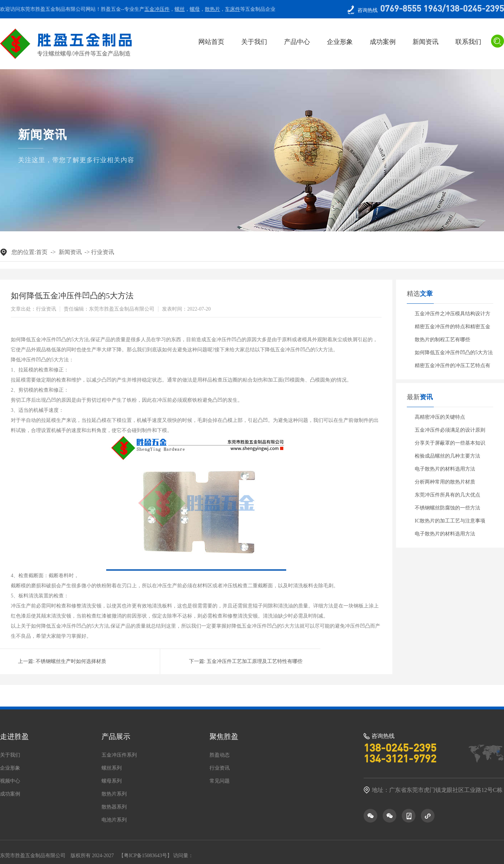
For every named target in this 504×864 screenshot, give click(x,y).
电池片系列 (114, 820)
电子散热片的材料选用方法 (445, 469)
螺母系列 (112, 781)
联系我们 (468, 42)
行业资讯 (103, 252)
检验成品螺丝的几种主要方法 (447, 456)
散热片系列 (114, 794)
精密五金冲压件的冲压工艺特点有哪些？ (453, 368)
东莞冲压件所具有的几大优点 (447, 495)
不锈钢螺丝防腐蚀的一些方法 (447, 508)
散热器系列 (114, 807)
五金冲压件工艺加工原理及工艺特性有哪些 (255, 661)
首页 (42, 252)
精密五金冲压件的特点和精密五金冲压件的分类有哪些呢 (453, 329)
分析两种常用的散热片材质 (445, 482)
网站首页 (211, 42)
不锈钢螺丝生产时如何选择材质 (71, 661)
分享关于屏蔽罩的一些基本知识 (450, 443)
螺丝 (180, 9)
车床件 (233, 9)
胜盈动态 (220, 755)
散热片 (212, 9)
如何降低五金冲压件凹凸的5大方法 (454, 353)
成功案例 (383, 42)
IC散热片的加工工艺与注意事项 (450, 521)
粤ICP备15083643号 (145, 856)
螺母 (195, 9)
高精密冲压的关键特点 (440, 417)
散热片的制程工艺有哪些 (442, 340)
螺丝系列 (112, 768)
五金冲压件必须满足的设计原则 (450, 430)
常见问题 (220, 781)
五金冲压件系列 (119, 755)
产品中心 (297, 42)
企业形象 (340, 42)
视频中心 (10, 781)
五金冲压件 (157, 9)
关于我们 (254, 42)
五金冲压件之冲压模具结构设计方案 (453, 316)
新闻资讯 (426, 42)
